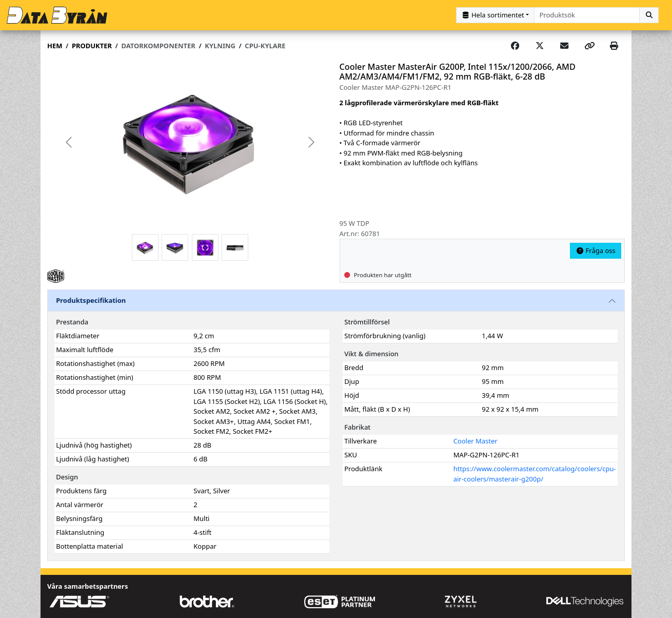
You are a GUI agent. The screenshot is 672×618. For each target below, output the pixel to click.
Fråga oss (596, 250)
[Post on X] (540, 46)
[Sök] (649, 15)
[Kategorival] (495, 15)
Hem (55, 46)
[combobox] (587, 15)
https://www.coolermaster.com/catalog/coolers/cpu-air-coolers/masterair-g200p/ (535, 474)
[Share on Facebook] (515, 46)
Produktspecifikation (91, 300)
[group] (190, 142)
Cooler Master (476, 441)
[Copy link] (589, 46)
